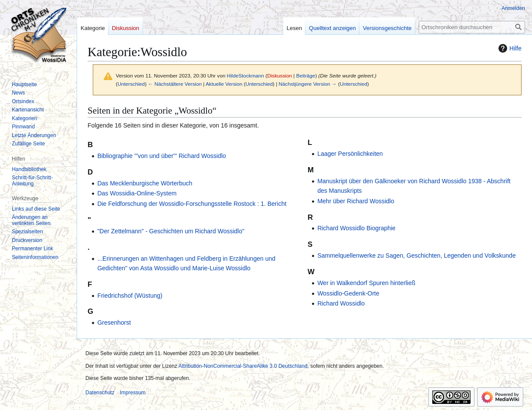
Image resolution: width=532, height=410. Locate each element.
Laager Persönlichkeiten (350, 154)
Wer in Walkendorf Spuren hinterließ (366, 283)
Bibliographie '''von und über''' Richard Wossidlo (161, 156)
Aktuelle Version (224, 84)
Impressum (133, 393)
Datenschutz (100, 393)
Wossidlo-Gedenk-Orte (348, 293)
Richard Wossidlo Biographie (356, 228)
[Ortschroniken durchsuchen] (472, 27)
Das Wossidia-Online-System (137, 193)
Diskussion (280, 76)
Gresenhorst (114, 323)
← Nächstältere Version (175, 84)
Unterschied (131, 84)
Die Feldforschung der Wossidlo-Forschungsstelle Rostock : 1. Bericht (192, 204)
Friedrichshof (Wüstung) (130, 296)
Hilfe (509, 48)
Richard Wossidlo (341, 303)
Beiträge (306, 76)
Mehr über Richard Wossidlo (356, 201)
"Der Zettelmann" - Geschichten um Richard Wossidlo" (171, 231)
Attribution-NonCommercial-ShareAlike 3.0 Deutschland (243, 366)
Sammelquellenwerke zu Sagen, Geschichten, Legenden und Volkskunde (416, 255)
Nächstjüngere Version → (308, 84)
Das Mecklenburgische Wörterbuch (145, 183)
